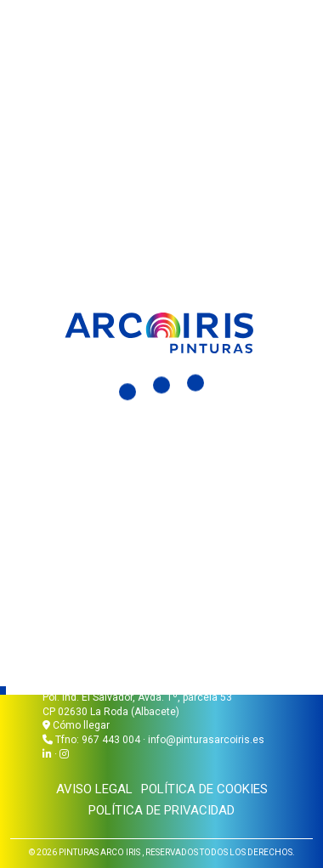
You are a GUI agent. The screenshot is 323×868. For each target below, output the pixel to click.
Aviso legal (94, 789)
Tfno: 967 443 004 (98, 740)
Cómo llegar (76, 725)
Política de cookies (204, 789)
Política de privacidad (161, 810)
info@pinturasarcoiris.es (206, 740)
